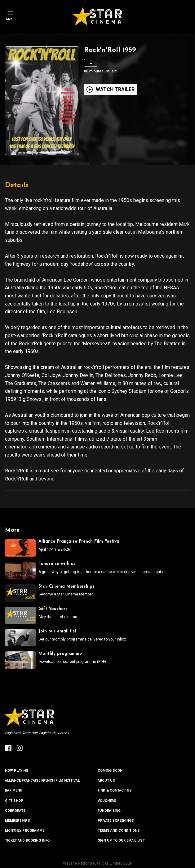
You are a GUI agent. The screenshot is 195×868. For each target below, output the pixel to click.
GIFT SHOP (14, 801)
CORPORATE (15, 811)
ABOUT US (106, 781)
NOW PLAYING (17, 771)
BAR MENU (14, 790)
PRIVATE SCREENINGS (116, 821)
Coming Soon (110, 771)
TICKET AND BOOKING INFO (27, 840)
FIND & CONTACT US (115, 790)
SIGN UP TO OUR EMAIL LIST (121, 840)
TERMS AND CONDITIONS (119, 831)
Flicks (104, 863)
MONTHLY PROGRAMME (25, 831)
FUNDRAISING (109, 811)
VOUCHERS (107, 801)
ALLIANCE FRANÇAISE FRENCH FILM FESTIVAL (42, 781)
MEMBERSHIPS (18, 821)
